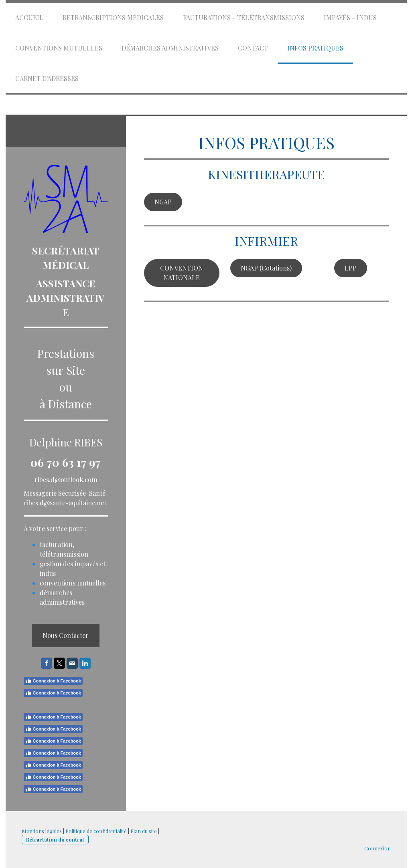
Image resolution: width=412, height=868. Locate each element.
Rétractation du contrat (55, 839)
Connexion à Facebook (53, 681)
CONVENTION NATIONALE (182, 273)
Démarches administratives (170, 48)
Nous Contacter (66, 635)
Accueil (29, 17)
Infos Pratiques (315, 48)
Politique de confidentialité (96, 831)
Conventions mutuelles (59, 48)
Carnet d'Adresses (47, 78)
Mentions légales (42, 831)
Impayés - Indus (350, 17)
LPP (351, 268)
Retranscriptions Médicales (113, 17)
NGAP (163, 202)
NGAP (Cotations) (266, 268)
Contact (253, 48)
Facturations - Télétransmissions (244, 17)
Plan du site (144, 831)
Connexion (377, 848)
